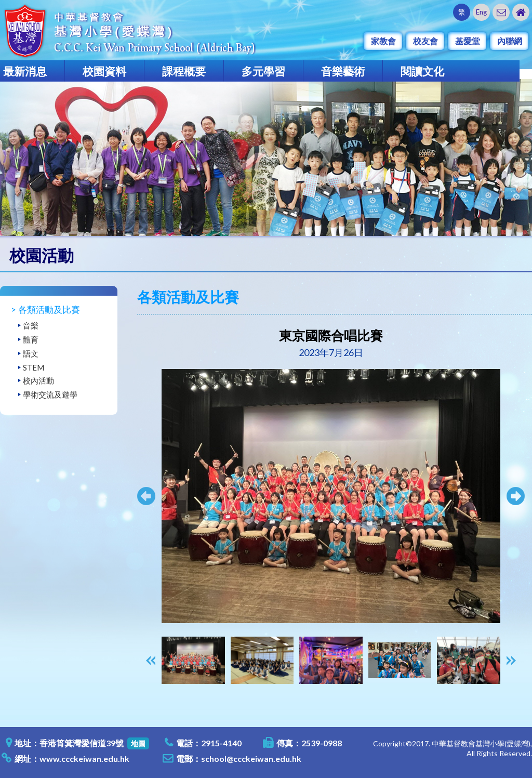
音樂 (31, 325)
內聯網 (510, 41)
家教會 (383, 41)
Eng (481, 12)
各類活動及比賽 (49, 309)
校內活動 (38, 380)
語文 (31, 353)
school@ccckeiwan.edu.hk (251, 759)
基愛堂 (468, 41)
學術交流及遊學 (50, 394)
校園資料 (104, 71)
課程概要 (184, 71)
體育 (31, 339)
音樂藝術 (343, 71)
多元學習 (263, 71)
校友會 (425, 41)
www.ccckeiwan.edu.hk (84, 759)
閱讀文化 (422, 71)
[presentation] (151, 661)
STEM (34, 367)
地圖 (138, 743)
